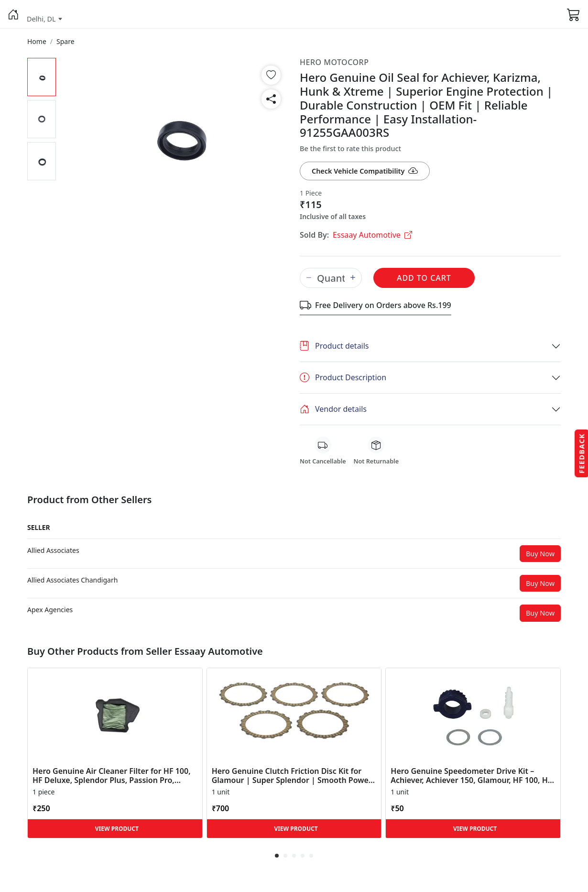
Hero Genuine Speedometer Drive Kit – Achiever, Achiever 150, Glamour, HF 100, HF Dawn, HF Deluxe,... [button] (471, 776)
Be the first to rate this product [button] (350, 149)
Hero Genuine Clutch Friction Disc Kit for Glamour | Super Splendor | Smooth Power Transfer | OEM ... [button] (292, 776)
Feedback (582, 453)
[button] (13, 14)
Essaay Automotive (372, 235)
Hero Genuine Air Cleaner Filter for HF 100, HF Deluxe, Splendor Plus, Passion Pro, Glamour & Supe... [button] (112, 776)
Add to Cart (424, 278)
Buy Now (540, 554)
